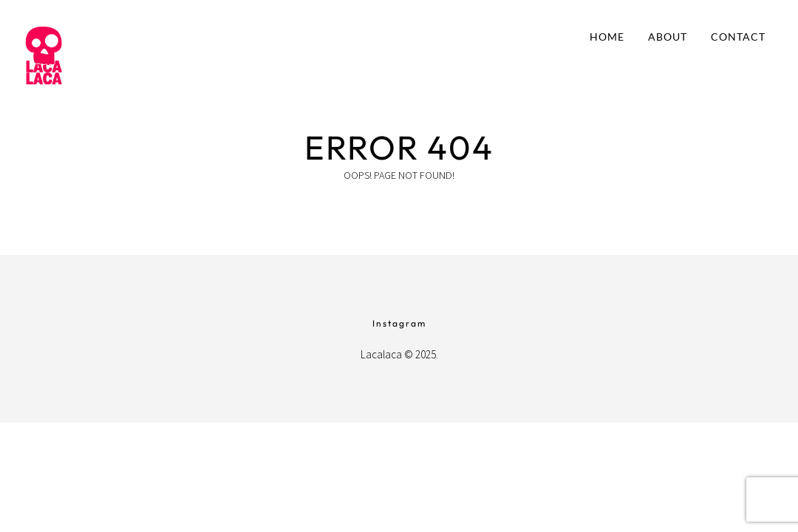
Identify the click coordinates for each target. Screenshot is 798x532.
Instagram (399, 323)
